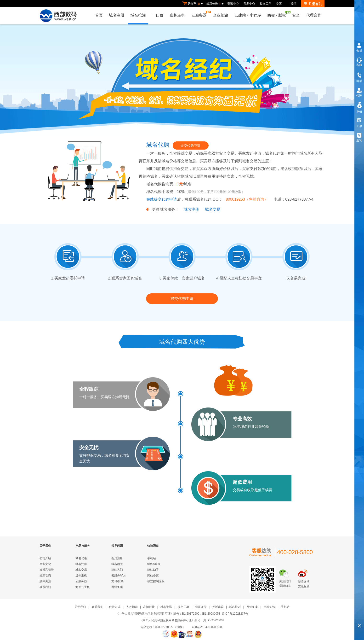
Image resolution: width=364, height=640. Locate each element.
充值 (359, 112)
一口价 (158, 15)
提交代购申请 (190, 145)
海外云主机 (83, 587)
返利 (359, 140)
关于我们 (80, 607)
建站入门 (117, 570)
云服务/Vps (119, 576)
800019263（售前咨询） (247, 199)
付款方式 (115, 607)
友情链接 (149, 607)
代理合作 (314, 15)
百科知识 (269, 607)
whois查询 (154, 564)
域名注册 (117, 15)
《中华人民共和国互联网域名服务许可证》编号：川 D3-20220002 (182, 620)
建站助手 (153, 570)
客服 (359, 65)
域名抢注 (138, 15)
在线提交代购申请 (162, 199)
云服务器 (200, 14)
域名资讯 (166, 607)
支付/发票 (117, 581)
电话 (359, 81)
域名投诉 (235, 607)
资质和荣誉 (47, 570)
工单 (359, 126)
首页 (99, 15)
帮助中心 (249, 4)
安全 (296, 15)
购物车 (193, 4)
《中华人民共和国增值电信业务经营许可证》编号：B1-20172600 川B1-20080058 (168, 614)
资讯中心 (233, 4)
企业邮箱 (221, 15)
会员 (359, 51)
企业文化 (45, 564)
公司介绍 (45, 558)
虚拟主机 (177, 15)
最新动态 (45, 576)
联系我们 (45, 587)
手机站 (152, 558)
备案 (279, 4)
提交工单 (266, 4)
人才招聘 (132, 607)
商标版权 (278, 14)
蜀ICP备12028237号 (235, 614)
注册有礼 (313, 4)
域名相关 (117, 564)
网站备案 (117, 587)
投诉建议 (218, 607)
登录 (294, 4)
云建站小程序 (248, 15)
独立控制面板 (156, 581)
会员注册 (117, 558)
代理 (359, 96)
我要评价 (201, 607)
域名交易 (213, 209)
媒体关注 (45, 581)
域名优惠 (81, 558)
